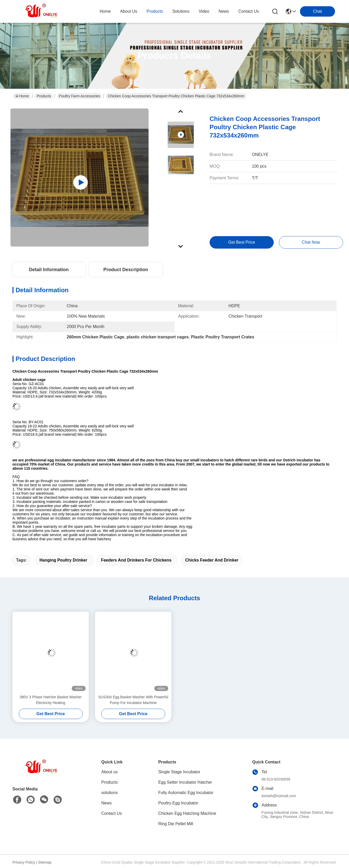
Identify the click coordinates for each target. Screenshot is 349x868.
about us (129, 11)
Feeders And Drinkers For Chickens (136, 560)
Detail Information (49, 270)
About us (109, 772)
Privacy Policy (24, 862)
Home (105, 11)
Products (44, 96)
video (204, 11)
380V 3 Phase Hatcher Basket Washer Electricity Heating (51, 700)
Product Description (126, 270)
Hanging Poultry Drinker (63, 560)
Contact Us (112, 813)
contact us (249, 11)
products (155, 11)
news (224, 11)
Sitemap (45, 862)
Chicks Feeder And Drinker (212, 560)
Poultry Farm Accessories (80, 96)
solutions (181, 11)
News (106, 803)
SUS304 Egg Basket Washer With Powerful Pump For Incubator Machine (133, 700)
